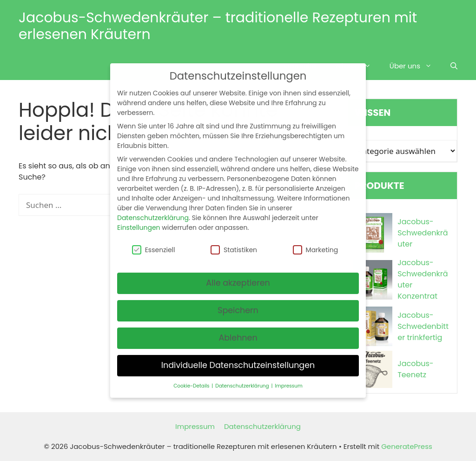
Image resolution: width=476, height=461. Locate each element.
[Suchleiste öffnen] (454, 66)
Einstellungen (139, 220)
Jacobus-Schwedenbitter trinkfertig (423, 326)
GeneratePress (407, 446)
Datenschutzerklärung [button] (243, 378)
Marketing (316, 241)
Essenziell (154, 241)
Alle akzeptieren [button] (238, 275)
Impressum (195, 426)
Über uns (415, 66)
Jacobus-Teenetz (415, 369)
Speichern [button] (238, 302)
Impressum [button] (288, 378)
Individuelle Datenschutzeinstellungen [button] (238, 357)
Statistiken (234, 241)
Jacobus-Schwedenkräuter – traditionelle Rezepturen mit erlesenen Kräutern (218, 26)
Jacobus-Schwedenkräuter (423, 233)
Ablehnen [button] (238, 330)
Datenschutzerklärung (262, 426)
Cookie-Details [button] (192, 378)
